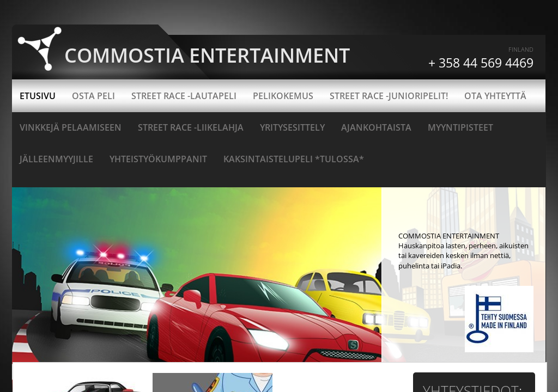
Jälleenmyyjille (56, 159)
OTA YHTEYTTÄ (495, 96)
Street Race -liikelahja (191, 127)
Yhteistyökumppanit (158, 159)
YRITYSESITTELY (292, 127)
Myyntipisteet (460, 127)
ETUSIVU (38, 96)
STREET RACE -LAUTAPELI (184, 96)
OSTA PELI (93, 96)
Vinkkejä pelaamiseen (71, 127)
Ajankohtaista (376, 127)
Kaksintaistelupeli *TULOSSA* (294, 159)
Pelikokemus (283, 96)
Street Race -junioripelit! (389, 96)
